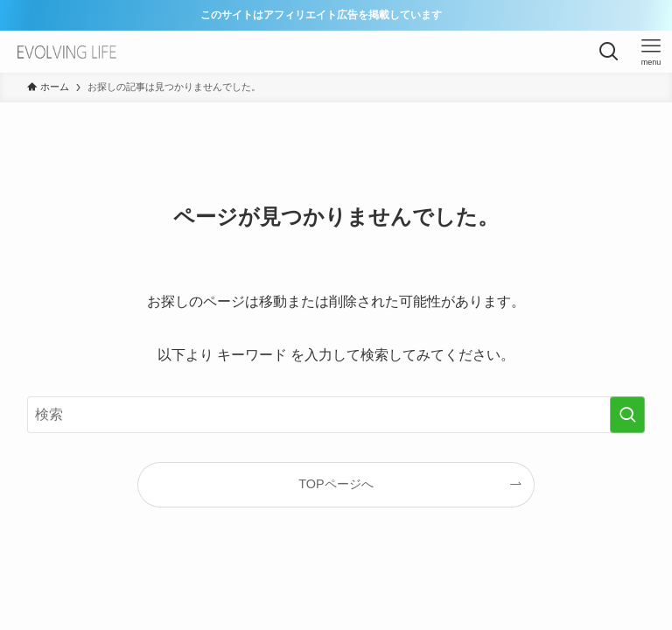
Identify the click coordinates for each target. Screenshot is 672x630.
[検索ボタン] (609, 52)
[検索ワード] (336, 415)
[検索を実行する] (627, 415)
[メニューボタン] (651, 52)
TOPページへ (336, 484)
